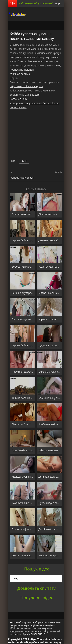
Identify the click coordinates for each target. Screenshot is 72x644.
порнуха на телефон (22, 70)
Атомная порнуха (20, 74)
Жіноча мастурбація (23, 178)
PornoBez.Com (18, 99)
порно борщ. (63, 3)
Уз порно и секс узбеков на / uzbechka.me (35, 103)
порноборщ (17, 14)
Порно (14, 78)
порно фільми (18, 107)
